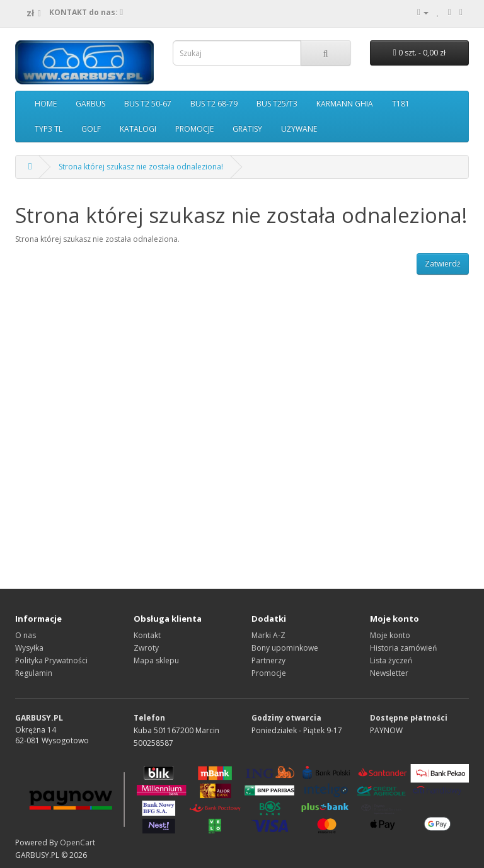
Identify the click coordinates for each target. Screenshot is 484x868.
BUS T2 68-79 (214, 104)
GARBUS (90, 104)
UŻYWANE (299, 129)
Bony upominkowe (285, 648)
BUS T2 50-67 (148, 104)
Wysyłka (29, 648)
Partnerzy (268, 660)
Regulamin (34, 673)
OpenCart (78, 842)
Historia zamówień (403, 648)
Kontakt (147, 635)
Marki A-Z (268, 635)
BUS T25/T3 (277, 104)
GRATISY (247, 129)
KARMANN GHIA (345, 104)
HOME (46, 104)
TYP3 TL (49, 129)
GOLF (91, 129)
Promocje (269, 673)
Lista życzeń (391, 660)
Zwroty (146, 648)
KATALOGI (138, 129)
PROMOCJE (194, 129)
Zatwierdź (443, 264)
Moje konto (390, 635)
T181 (401, 104)
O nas (26, 635)
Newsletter (389, 673)
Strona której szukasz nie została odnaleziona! (141, 167)
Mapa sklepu (156, 660)
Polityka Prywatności (51, 660)
